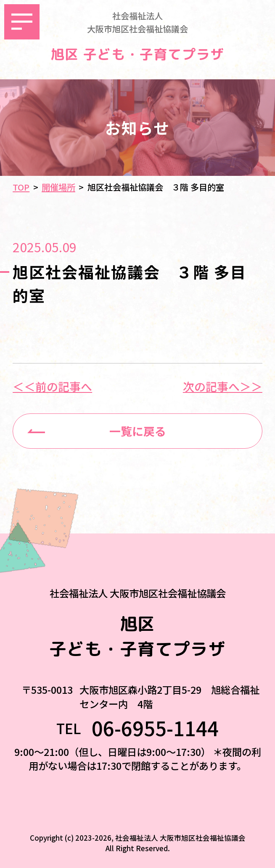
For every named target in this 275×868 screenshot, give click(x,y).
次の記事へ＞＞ (223, 387)
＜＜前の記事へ (52, 387)
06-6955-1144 (155, 728)
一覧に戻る (138, 431)
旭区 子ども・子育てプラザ (137, 55)
